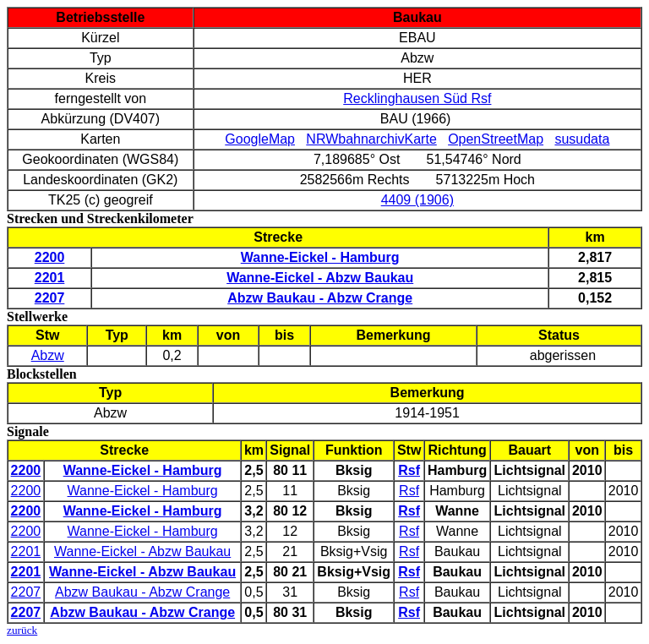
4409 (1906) (417, 200)
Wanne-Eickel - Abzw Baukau (142, 551)
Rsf (409, 491)
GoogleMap (260, 139)
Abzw (48, 355)
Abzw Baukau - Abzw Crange (142, 592)
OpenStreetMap (496, 139)
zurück (22, 630)
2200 (26, 491)
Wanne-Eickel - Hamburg (143, 491)
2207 (26, 592)
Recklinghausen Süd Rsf (417, 98)
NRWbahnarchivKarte (371, 139)
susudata (582, 139)
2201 (26, 551)
